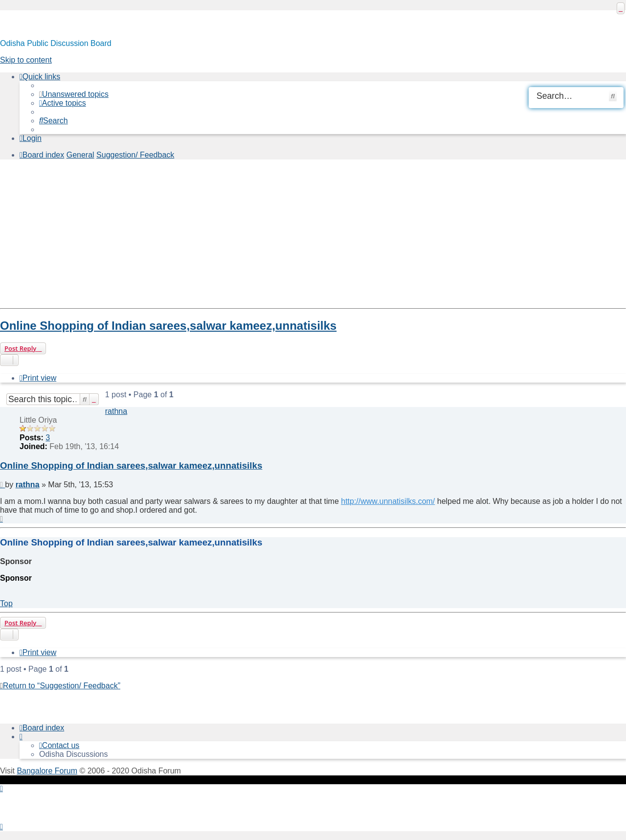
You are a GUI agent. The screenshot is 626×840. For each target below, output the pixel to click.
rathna (116, 411)
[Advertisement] (293, 236)
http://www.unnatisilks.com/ (388, 501)
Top (6, 603)
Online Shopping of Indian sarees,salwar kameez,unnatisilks (168, 326)
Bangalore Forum (47, 771)
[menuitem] (74, 94)
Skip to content (26, 60)
